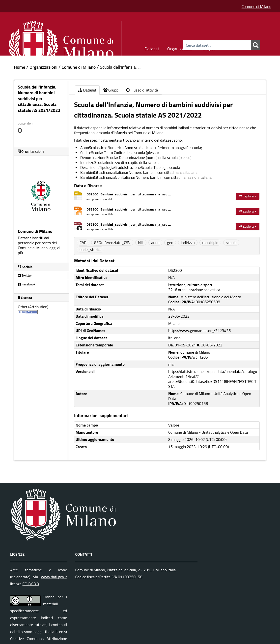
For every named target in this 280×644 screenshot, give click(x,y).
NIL (141, 243)
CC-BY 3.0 (31, 584)
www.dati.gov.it (54, 577)
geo (170, 243)
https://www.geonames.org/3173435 (199, 331)
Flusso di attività (142, 90)
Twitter (25, 275)
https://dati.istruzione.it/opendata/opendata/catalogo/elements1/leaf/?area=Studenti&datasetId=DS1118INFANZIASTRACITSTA (213, 379)
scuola (231, 243)
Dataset (152, 48)
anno (155, 243)
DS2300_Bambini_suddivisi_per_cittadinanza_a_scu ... (129, 194)
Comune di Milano (256, 6)
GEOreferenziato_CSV (112, 243)
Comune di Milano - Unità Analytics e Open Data (208, 432)
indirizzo (188, 243)
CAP (83, 243)
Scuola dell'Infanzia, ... (120, 67)
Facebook (27, 284)
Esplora (248, 196)
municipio (210, 243)
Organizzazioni (181, 48)
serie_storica (90, 249)
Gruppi (209, 48)
